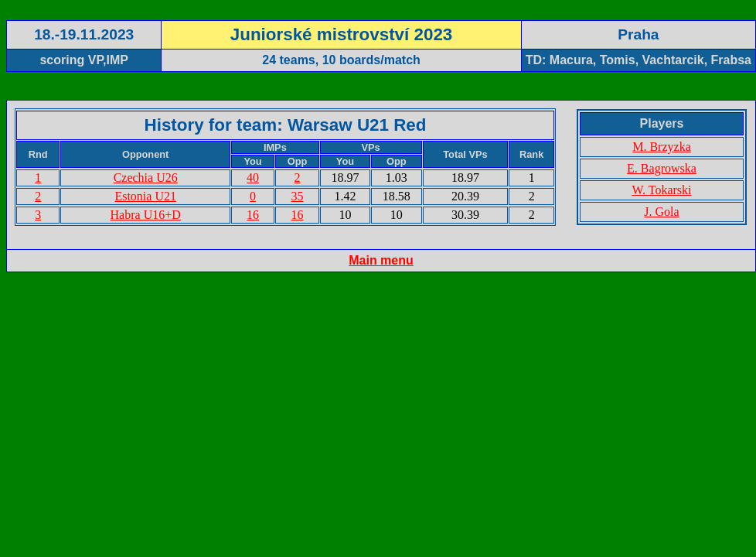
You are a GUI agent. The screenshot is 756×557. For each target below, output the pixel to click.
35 (298, 196)
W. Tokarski (661, 190)
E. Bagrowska (662, 168)
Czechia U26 (146, 178)
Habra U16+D (146, 215)
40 (253, 178)
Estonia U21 (145, 196)
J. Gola (661, 212)
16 (253, 215)
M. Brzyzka (662, 147)
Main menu (381, 260)
